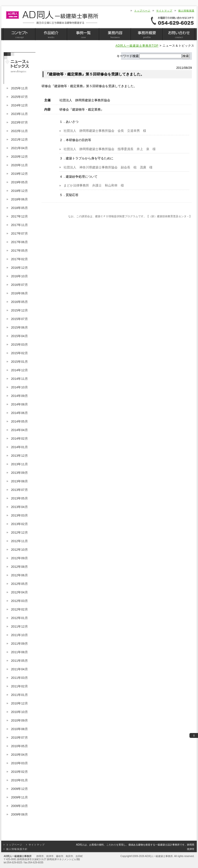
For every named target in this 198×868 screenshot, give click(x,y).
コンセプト (20, 34)
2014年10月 (19, 387)
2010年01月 (19, 780)
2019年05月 (19, 182)
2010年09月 (19, 720)
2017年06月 (19, 242)
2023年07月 (19, 122)
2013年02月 (19, 524)
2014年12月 (19, 370)
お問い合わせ (178, 34)
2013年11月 (19, 464)
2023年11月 (19, 114)
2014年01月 (19, 447)
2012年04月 (19, 592)
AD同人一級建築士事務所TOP (137, 46)
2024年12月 (19, 105)
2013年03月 (19, 515)
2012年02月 (19, 609)
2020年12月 (19, 157)
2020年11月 (19, 165)
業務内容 (115, 34)
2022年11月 (19, 131)
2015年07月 (19, 319)
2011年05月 (19, 661)
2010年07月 (19, 738)
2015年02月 (19, 353)
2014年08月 (19, 404)
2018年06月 (19, 199)
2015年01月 (19, 362)
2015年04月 (19, 336)
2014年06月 (19, 413)
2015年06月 (19, 327)
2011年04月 (19, 669)
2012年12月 (19, 532)
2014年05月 (19, 421)
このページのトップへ (194, 735)
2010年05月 (19, 746)
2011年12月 (19, 626)
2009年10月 (19, 806)
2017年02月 (19, 259)
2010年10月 (19, 712)
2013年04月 (19, 507)
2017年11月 (19, 225)
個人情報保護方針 (17, 849)
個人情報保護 (186, 11)
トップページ (142, 11)
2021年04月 (19, 148)
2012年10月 (19, 550)
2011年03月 (19, 678)
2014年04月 (19, 430)
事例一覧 (83, 34)
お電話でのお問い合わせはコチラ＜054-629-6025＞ (172, 21)
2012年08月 (19, 567)
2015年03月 (19, 345)
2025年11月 (19, 88)
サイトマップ (164, 11)
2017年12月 (19, 216)
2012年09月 (19, 558)
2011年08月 (19, 652)
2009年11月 (19, 797)
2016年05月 (19, 302)
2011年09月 (19, 644)
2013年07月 (19, 490)
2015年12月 (19, 310)
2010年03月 (19, 763)
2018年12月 (19, 191)
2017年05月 (19, 251)
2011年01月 (19, 695)
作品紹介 (51, 34)
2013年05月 (19, 498)
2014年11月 (19, 379)
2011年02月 (19, 686)
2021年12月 (19, 139)
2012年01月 (19, 618)
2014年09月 (19, 396)
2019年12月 (19, 174)
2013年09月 (19, 473)
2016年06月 (19, 293)
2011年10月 (19, 635)
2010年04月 (19, 755)
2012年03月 (19, 601)
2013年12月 (19, 456)
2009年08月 (19, 814)
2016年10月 (19, 276)
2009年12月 (19, 789)
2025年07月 (19, 97)
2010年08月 (19, 729)
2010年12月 (19, 703)
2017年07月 (19, 233)
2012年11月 (19, 541)
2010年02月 (19, 772)
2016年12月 (19, 268)
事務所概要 (147, 34)
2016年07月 (19, 285)
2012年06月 (19, 575)
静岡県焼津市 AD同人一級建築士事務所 (52, 17)
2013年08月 (19, 481)
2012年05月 (19, 584)
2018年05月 (19, 208)
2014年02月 (19, 439)
